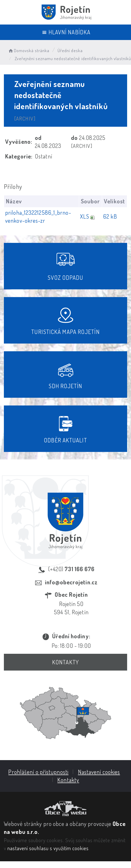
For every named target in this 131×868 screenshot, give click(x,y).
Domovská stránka (29, 50)
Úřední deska (70, 50)
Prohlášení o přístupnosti (38, 772)
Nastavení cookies (99, 772)
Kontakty (65, 662)
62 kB (110, 216)
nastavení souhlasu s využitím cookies (48, 848)
